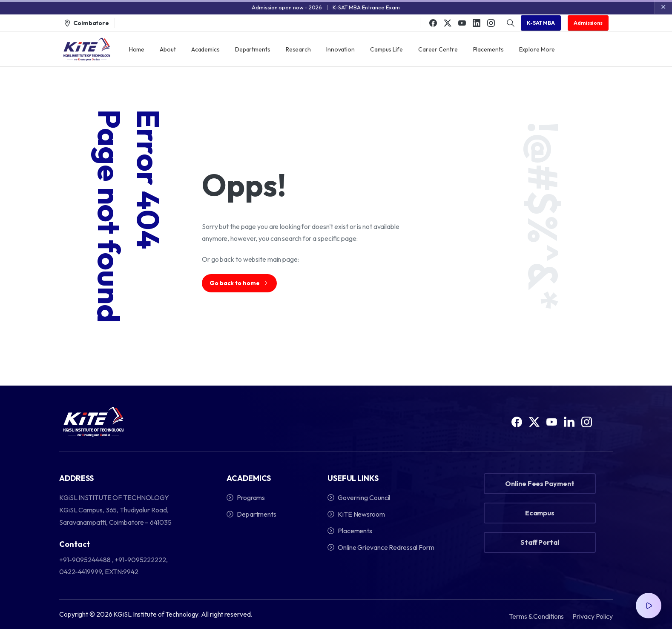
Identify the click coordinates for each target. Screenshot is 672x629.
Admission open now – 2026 (287, 7)
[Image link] (93, 423)
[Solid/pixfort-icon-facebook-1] (517, 425)
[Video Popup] (649, 606)
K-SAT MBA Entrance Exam (366, 7)
